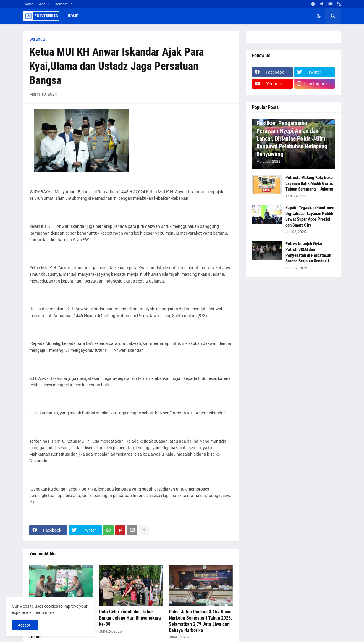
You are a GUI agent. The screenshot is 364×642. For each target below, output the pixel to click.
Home (28, 4)
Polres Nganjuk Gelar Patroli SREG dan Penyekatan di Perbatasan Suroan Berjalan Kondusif (308, 253)
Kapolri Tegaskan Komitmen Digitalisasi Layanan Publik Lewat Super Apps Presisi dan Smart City (310, 216)
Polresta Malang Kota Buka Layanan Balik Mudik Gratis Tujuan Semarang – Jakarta (309, 183)
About (44, 4)
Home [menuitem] (73, 16)
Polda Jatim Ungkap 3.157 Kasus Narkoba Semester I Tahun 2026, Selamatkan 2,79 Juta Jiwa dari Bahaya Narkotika (201, 621)
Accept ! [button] (25, 625)
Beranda (37, 39)
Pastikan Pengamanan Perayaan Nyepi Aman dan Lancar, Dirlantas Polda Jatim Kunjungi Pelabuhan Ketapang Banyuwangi (292, 138)
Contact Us (64, 4)
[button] (319, 16)
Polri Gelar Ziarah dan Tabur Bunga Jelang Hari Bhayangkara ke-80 (130, 618)
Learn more (44, 612)
